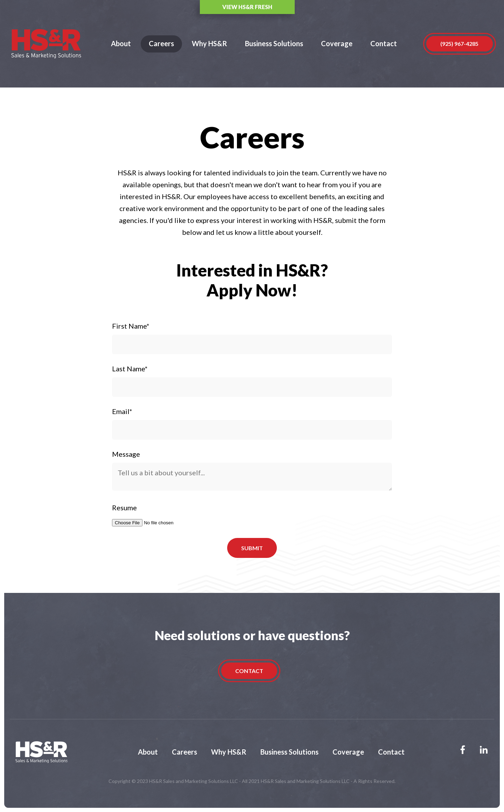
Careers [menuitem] (184, 752)
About (121, 43)
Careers (161, 43)
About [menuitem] (148, 752)
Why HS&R (209, 43)
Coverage (337, 43)
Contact (384, 43)
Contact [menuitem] (391, 752)
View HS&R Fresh (354, 7)
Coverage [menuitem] (348, 752)
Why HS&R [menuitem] (229, 752)
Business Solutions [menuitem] (289, 752)
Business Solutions (274, 43)
